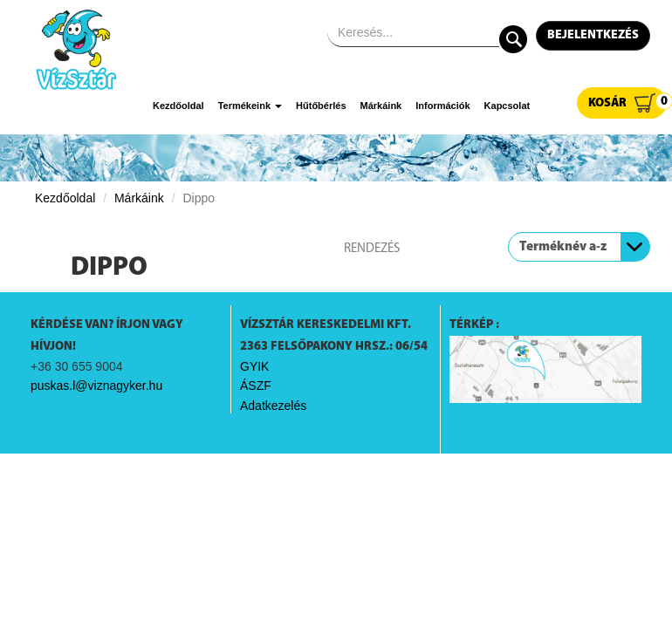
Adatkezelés (273, 406)
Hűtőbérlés (321, 106)
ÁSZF (256, 386)
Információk (442, 106)
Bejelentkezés (593, 35)
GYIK (254, 366)
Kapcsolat (507, 106)
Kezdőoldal (178, 106)
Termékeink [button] (250, 106)
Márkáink (381, 106)
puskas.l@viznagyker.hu (96, 386)
